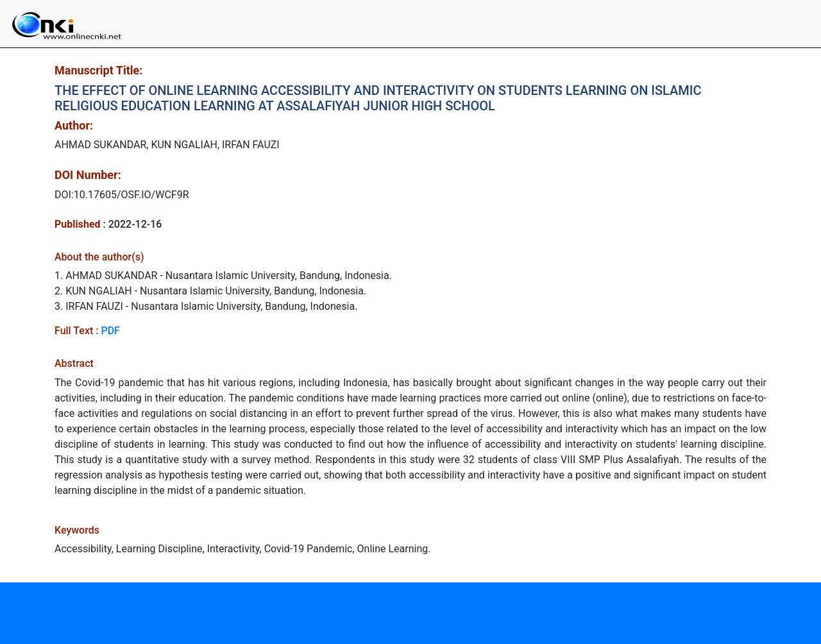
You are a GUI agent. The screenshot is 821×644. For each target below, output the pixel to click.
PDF (110, 331)
